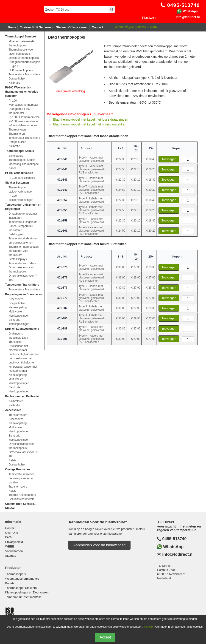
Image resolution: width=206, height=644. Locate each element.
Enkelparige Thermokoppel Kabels (22, 158)
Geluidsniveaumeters (21, 499)
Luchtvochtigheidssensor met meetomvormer (24, 356)
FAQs (9, 537)
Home (12, 27)
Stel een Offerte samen (72, 27)
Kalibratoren (16, 401)
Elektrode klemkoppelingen (19, 322)
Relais (12, 460)
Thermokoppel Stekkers (21, 588)
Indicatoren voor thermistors (18, 253)
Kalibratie (14, 83)
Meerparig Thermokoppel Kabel (24, 166)
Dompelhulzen (17, 79)
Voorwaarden (14, 551)
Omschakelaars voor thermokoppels (21, 270)
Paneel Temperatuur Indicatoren (21, 228)
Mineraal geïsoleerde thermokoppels (21, 43)
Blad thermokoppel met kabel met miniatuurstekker (89, 124)
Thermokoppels (15, 574)
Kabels (10, 583)
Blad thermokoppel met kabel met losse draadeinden (91, 119)
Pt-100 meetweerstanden (24, 121)
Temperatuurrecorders (22, 263)
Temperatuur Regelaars (23, 222)
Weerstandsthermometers (22, 579)
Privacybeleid (14, 542)
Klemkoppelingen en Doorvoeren (27, 592)
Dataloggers (16, 234)
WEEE (9, 546)
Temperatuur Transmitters (24, 74)
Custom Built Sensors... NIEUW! (21, 506)
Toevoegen (169, 159)
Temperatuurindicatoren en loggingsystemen (23, 241)
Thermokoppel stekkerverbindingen (21, 190)
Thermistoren (17, 134)
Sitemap (11, 556)
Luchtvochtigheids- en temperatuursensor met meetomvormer (23, 367)
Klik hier (149, 627)
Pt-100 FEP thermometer (24, 117)
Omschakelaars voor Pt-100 (23, 278)
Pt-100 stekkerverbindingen (21, 198)
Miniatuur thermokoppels (24, 58)
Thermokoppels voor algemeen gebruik (21, 52)
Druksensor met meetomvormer (18, 348)
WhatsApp (190, 11)
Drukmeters (16, 334)
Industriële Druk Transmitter (18, 340)
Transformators (18, 415)
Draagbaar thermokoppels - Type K (24, 64)
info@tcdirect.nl (188, 17)
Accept (105, 637)
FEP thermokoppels (21, 70)
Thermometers (17, 130)
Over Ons (11, 533)
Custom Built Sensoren (36, 27)
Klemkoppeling (18, 307)
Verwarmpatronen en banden (21, 480)
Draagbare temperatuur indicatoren (23, 216)
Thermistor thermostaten (24, 247)
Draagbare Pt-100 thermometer (19, 111)
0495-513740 (174, 539)
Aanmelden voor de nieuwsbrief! (99, 545)
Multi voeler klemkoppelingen (19, 314)
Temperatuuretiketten (21, 474)
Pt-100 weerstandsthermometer (23, 103)
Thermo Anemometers (22, 495)
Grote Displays (18, 259)
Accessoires (16, 299)
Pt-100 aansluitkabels (22, 178)
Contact (97, 27)
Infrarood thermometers (23, 125)
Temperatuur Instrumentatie (23, 597)
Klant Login (149, 18)
